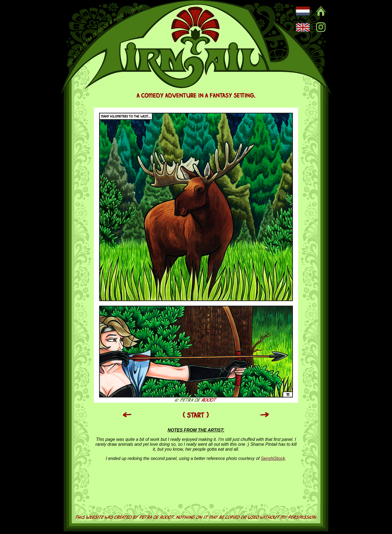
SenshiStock (273, 458)
